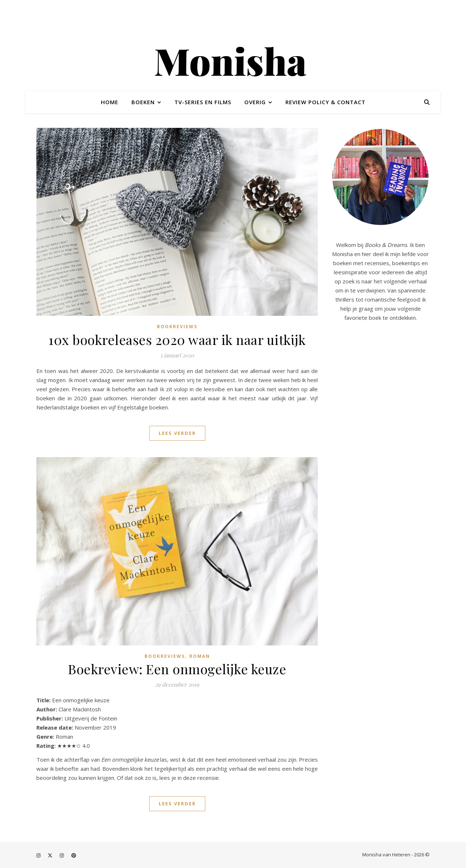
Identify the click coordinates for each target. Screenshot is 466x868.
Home (110, 102)
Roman (200, 656)
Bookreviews (177, 327)
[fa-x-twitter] (51, 855)
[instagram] (39, 855)
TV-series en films (203, 102)
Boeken (143, 102)
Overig (255, 102)
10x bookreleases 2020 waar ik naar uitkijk (177, 339)
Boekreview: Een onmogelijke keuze (177, 669)
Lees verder (177, 433)
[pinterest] (74, 855)
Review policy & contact (325, 102)
